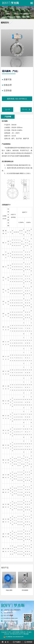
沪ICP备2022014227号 (16, 634)
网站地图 (26, 634)
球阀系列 (8, 14)
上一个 (8, 110)
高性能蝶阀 (25, 590)
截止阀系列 (17, 17)
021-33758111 (21, 99)
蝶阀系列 (26, 14)
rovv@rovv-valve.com (11, 618)
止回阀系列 (8, 17)
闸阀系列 (17, 14)
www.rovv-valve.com (10, 621)
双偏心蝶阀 (9, 590)
